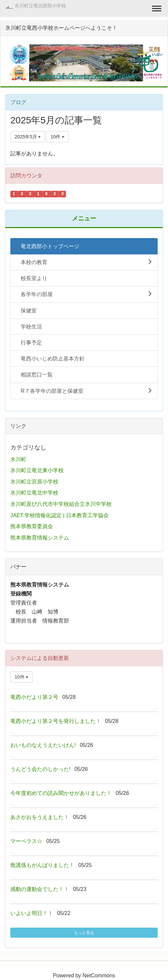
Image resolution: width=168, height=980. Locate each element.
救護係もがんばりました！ (42, 865)
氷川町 (18, 459)
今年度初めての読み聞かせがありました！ (61, 793)
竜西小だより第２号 (34, 697)
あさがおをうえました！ (40, 817)
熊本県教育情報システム (40, 538)
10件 (57, 137)
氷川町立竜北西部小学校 (40, 6)
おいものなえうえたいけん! (43, 745)
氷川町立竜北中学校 (34, 493)
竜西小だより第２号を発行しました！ (56, 721)
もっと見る (84, 933)
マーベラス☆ (26, 841)
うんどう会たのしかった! (40, 769)
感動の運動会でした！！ (40, 889)
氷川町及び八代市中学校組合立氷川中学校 (61, 504)
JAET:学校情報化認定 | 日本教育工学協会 (59, 515)
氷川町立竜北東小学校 (37, 470)
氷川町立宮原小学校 (34, 482)
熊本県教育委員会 (32, 526)
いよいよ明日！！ (32, 913)
